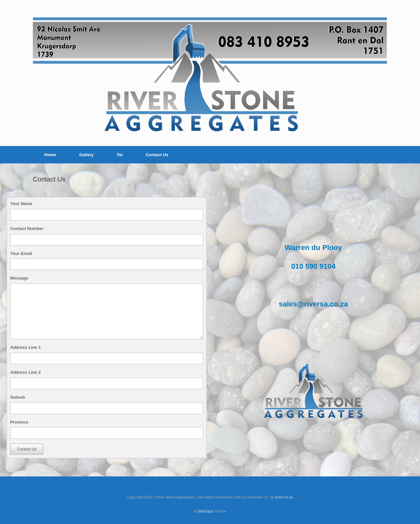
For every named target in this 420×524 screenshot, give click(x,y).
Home (50, 155)
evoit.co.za (284, 497)
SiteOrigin (205, 511)
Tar (120, 155)
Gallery (86, 155)
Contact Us (157, 155)
